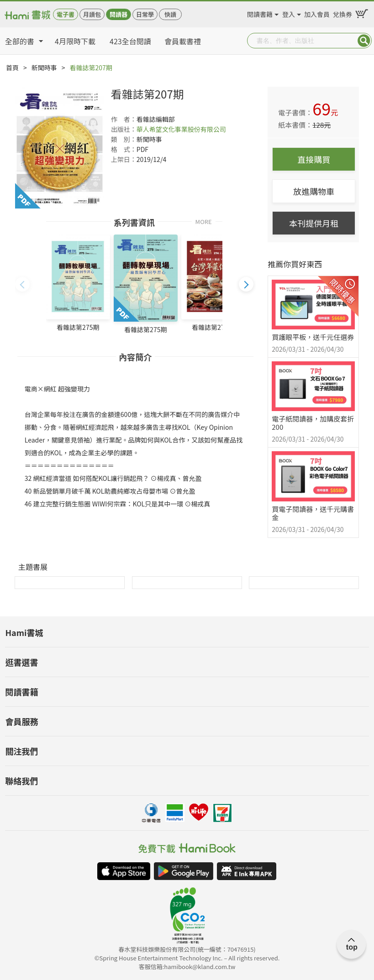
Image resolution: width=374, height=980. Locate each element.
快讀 (170, 14)
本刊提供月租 (314, 223)
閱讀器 (119, 14)
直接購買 (314, 159)
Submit (364, 41)
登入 (289, 13)
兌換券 (342, 13)
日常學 (145, 14)
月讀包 (92, 14)
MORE (204, 221)
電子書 (66, 14)
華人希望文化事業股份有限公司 (181, 129)
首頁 (12, 68)
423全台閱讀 (130, 41)
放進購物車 (314, 191)
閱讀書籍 (260, 13)
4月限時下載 (75, 41)
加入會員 (317, 13)
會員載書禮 (183, 41)
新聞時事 (44, 68)
